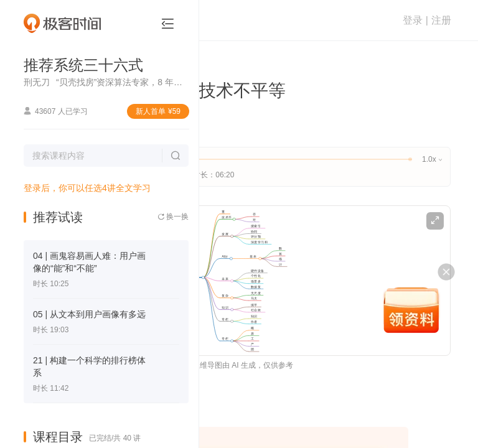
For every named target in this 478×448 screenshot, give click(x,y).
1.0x (432, 159)
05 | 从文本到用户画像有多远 (89, 314)
